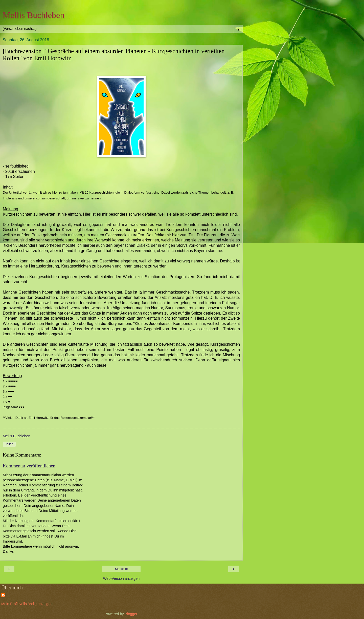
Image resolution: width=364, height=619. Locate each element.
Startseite (121, 569)
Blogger (131, 614)
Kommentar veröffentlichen (29, 466)
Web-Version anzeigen (121, 579)
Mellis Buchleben (33, 15)
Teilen (9, 444)
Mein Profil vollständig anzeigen (27, 604)
